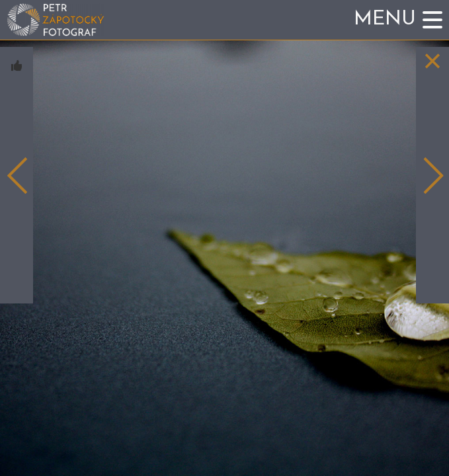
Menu (385, 20)
